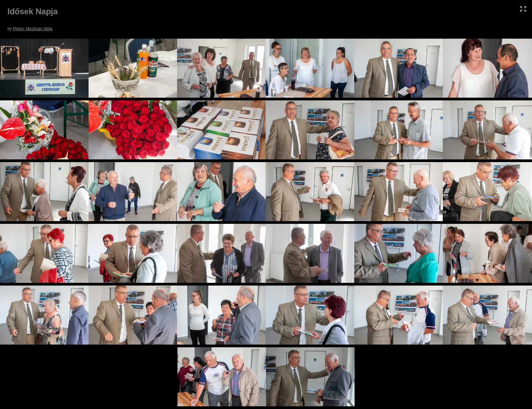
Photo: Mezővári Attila (33, 29)
